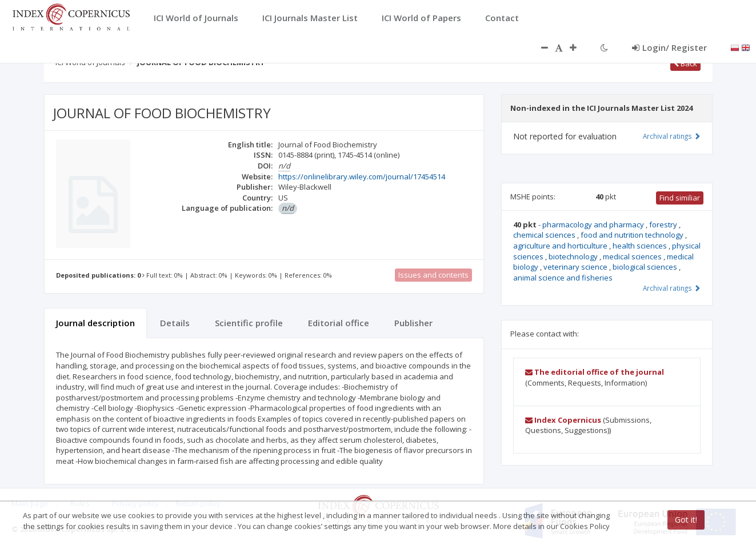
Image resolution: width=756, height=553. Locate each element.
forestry (664, 225)
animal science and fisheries (563, 278)
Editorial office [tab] (339, 323)
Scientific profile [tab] (249, 323)
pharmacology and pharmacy (594, 225)
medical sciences (633, 257)
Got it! (686, 520)
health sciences (641, 246)
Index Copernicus (563, 420)
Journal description (95, 323)
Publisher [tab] (413, 323)
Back (685, 63)
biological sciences (646, 267)
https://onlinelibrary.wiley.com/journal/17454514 (362, 177)
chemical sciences (545, 235)
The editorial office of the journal (595, 372)
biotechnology (574, 257)
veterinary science (576, 267)
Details (175, 323)
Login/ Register (669, 47)
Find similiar (680, 198)
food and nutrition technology (633, 235)
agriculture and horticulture (561, 246)
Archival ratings (672, 136)
